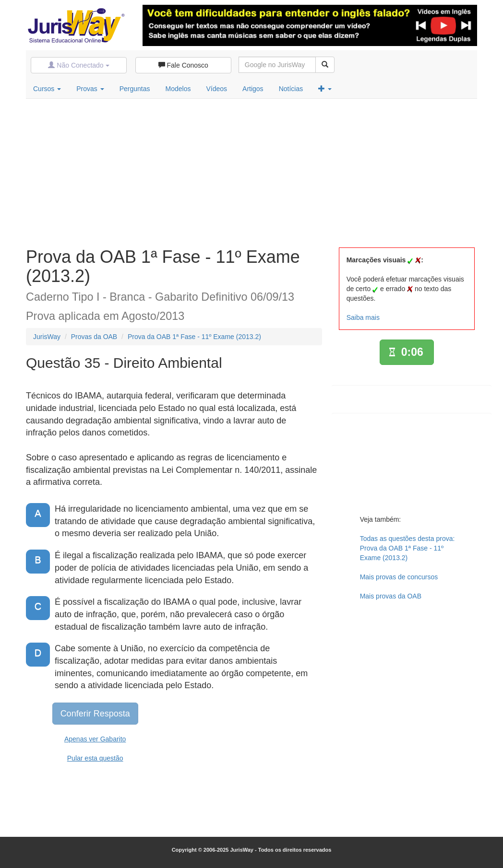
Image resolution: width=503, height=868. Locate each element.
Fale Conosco (183, 65)
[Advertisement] (251, 171)
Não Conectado (78, 65)
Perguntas (135, 89)
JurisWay (47, 337)
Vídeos (216, 89)
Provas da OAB (94, 337)
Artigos (253, 89)
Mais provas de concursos (399, 577)
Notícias (291, 89)
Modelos (178, 89)
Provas (90, 89)
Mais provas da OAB (391, 596)
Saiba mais (363, 317)
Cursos (47, 89)
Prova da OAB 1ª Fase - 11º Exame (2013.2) (194, 337)
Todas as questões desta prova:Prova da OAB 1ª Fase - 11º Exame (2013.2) (407, 548)
